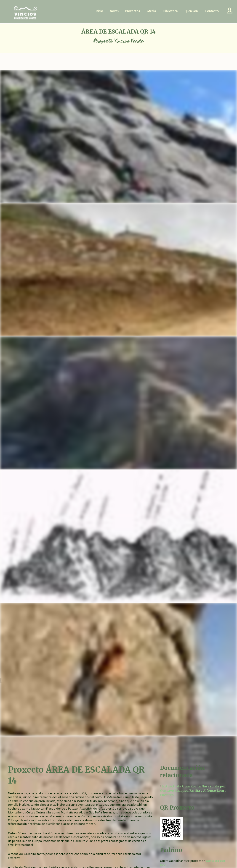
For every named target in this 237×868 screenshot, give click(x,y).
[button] (194, 828)
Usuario (228, 11)
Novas (114, 11)
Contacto (212, 11)
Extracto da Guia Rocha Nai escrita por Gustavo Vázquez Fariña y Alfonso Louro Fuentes (193, 791)
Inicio (99, 11)
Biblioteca (170, 11)
